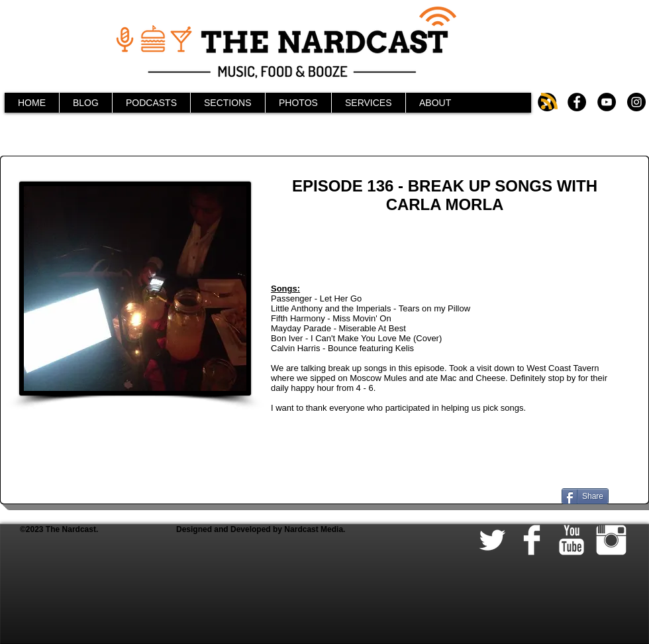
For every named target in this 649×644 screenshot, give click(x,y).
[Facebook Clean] (532, 540)
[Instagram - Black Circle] (636, 102)
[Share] (585, 496)
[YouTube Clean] (572, 540)
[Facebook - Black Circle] (577, 102)
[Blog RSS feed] (549, 102)
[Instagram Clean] (611, 540)
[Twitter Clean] (492, 540)
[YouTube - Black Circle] (607, 102)
